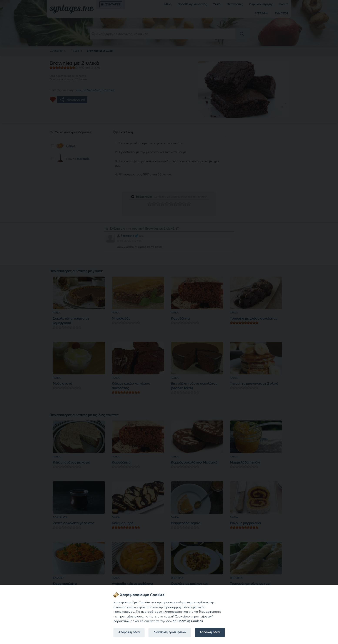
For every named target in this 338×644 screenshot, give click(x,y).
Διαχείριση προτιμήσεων (170, 632)
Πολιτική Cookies (190, 621)
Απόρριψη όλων (129, 632)
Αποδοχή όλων (210, 632)
